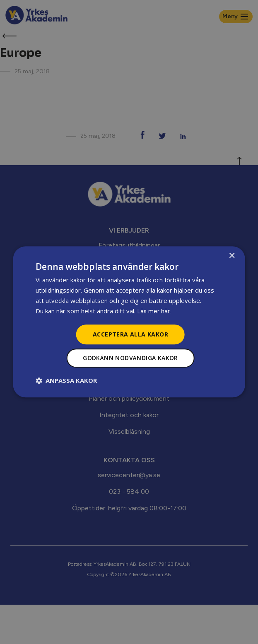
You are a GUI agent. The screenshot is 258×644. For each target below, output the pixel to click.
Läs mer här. (154, 311)
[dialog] (129, 322)
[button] (66, 381)
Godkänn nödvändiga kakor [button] (130, 358)
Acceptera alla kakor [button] (130, 334)
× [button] (232, 256)
